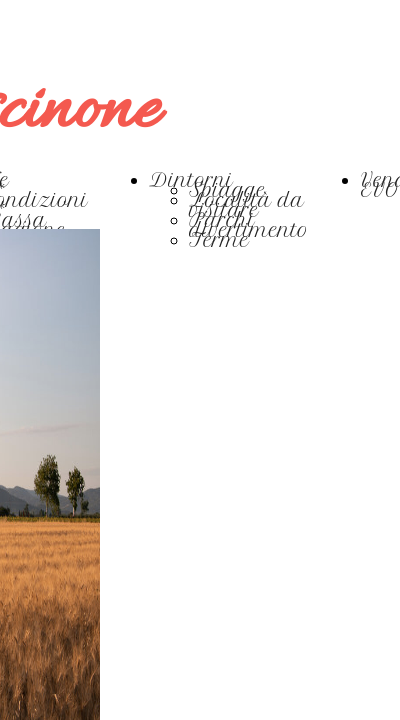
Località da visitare (247, 205)
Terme (220, 240)
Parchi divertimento (249, 225)
